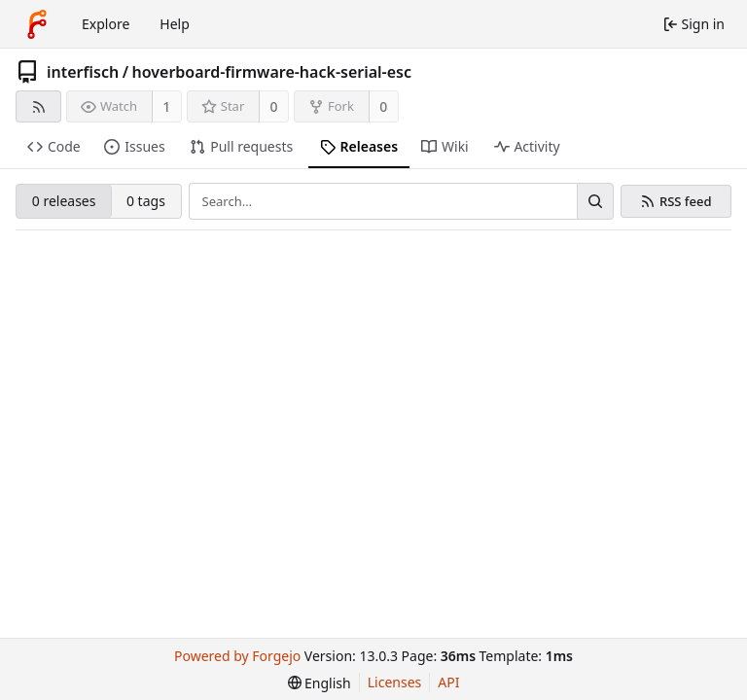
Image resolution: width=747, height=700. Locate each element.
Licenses (395, 682)
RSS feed (686, 202)
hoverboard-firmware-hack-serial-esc (272, 72)
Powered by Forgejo (237, 656)
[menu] (320, 683)
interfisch (83, 72)
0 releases (64, 201)
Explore (106, 24)
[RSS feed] (38, 106)
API (448, 682)
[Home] (37, 24)
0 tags (146, 201)
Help (175, 24)
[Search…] (595, 201)
